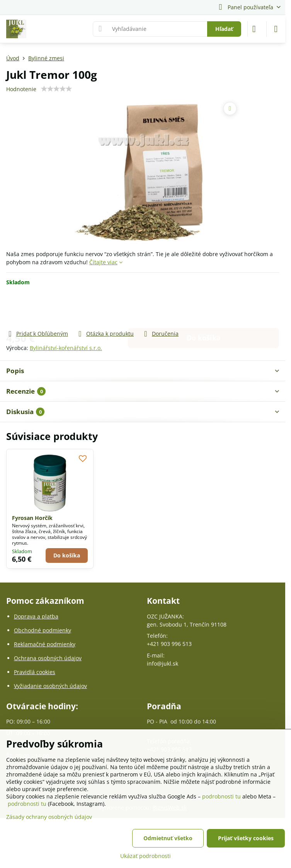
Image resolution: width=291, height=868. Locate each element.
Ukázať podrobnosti (145, 856)
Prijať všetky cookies (246, 838)
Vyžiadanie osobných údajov (50, 686)
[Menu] (276, 29)
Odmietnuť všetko (168, 838)
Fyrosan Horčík (32, 518)
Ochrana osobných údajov (48, 658)
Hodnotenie (21, 89)
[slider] (56, 89)
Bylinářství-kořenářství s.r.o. (66, 348)
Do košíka (204, 307)
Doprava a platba (36, 616)
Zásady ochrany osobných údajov (49, 817)
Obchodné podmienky (43, 630)
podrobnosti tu (221, 796)
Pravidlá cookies (35, 672)
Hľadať (224, 29)
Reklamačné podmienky (45, 644)
